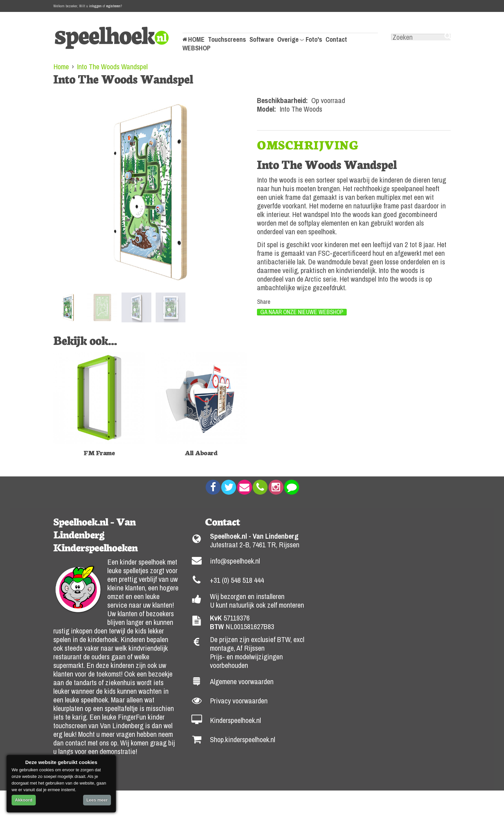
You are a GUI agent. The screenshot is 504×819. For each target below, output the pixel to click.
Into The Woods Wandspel (112, 67)
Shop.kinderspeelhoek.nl (243, 739)
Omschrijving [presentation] (308, 144)
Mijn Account (200, 26)
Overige (288, 39)
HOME (196, 39)
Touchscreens (227, 39)
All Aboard (201, 452)
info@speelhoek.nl (235, 561)
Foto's (314, 39)
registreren (113, 6)
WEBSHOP (197, 48)
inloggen (95, 6)
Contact (336, 39)
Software (262, 39)
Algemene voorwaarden (242, 682)
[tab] (308, 144)
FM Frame (99, 452)
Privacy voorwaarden (239, 701)
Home (61, 67)
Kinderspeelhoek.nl (235, 720)
